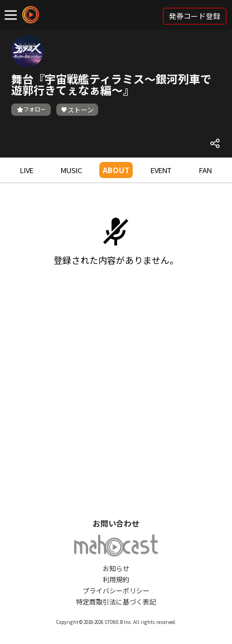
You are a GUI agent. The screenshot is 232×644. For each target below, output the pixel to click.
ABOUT (116, 170)
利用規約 (116, 579)
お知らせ (116, 568)
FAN (206, 170)
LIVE (27, 170)
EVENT (161, 170)
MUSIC (71, 170)
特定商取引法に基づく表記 (116, 601)
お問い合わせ (116, 523)
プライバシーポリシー (116, 590)
